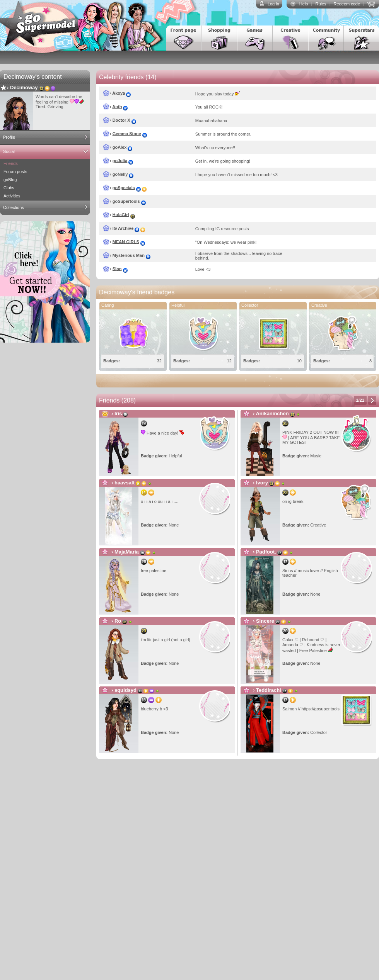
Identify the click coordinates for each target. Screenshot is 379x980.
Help (304, 4)
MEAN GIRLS (126, 241)
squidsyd (125, 690)
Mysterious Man (129, 255)
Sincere (265, 621)
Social (9, 151)
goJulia (120, 160)
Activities (12, 196)
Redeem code (347, 4)
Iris (118, 414)
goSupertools (126, 201)
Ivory (262, 483)
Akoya (119, 93)
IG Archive (123, 228)
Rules (321, 4)
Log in (273, 4)
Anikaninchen (272, 414)
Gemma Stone (127, 133)
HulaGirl (121, 214)
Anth (117, 106)
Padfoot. (266, 552)
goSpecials (124, 187)
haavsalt (125, 483)
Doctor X (121, 120)
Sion (117, 268)
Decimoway (24, 87)
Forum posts (15, 172)
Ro (118, 621)
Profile (9, 137)
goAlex (120, 147)
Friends (11, 163)
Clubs (9, 188)
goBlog (10, 180)
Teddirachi (269, 690)
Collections (14, 207)
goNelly (120, 174)
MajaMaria (127, 552)
